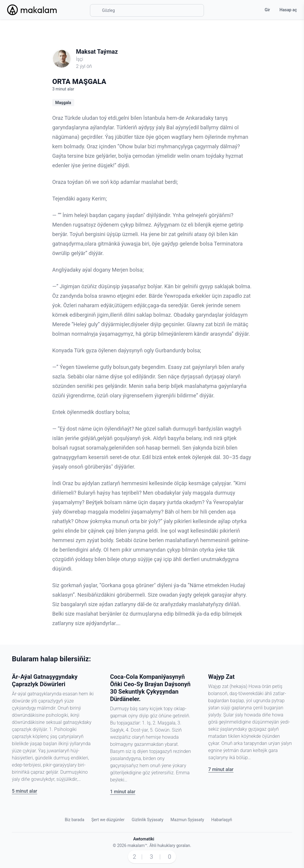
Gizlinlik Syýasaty (147, 820)
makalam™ (137, 845)
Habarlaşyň (221, 820)
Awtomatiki (144, 839)
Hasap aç (288, 10)
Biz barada (75, 820)
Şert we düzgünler (108, 820)
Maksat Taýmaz (97, 52)
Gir (267, 10)
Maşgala (63, 103)
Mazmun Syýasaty (187, 820)
